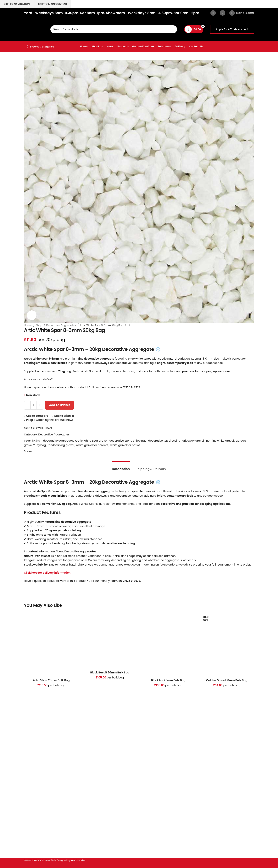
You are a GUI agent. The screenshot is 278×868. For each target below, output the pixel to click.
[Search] (114, 29)
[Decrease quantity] (27, 405)
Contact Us (31, 832)
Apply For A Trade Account (232, 29)
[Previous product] (125, 325)
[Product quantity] (34, 405)
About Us (30, 838)
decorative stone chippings (128, 441)
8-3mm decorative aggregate (52, 441)
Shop (39, 325)
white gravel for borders (92, 445)
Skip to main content (53, 4)
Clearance (31, 801)
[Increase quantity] (40, 405)
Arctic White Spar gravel (91, 441)
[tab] (121, 467)
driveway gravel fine (196, 441)
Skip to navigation (17, 4)
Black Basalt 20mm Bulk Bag (110, 672)
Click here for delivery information (47, 573)
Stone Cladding (34, 794)
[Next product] (133, 325)
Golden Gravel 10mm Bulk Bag (227, 680)
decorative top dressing (164, 441)
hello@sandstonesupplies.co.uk (46, 763)
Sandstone (31, 788)
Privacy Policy (33, 825)
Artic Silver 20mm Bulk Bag (51, 680)
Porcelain (30, 781)
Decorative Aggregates (61, 325)
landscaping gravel (61, 445)
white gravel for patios (125, 445)
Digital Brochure (35, 818)
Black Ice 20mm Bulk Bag (168, 680)
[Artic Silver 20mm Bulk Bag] (51, 644)
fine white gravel (223, 441)
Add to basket (59, 405)
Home (28, 325)
